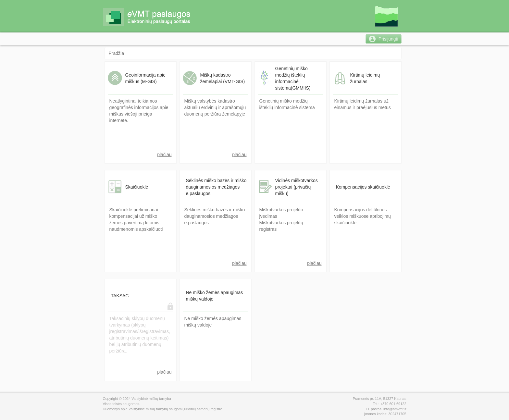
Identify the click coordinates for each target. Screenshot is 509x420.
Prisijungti (388, 39)
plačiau (164, 154)
